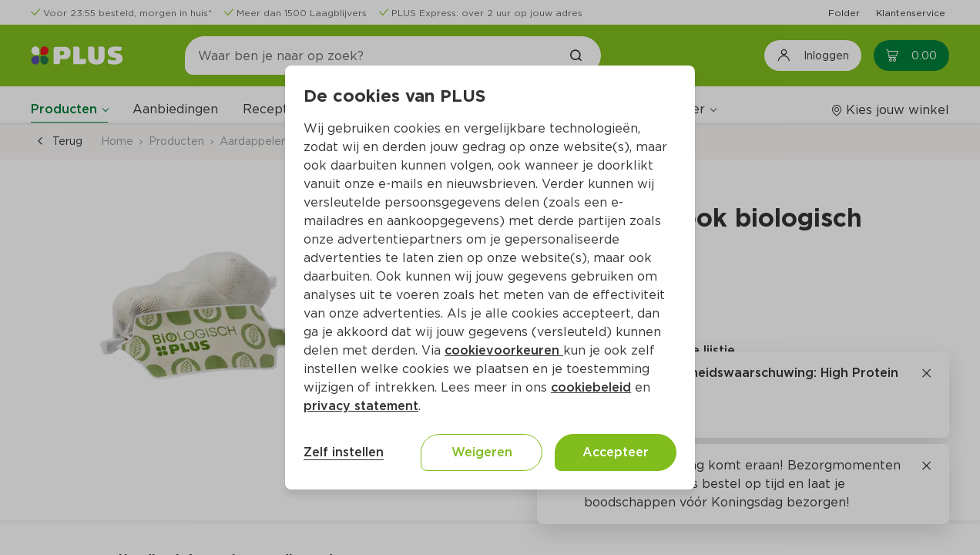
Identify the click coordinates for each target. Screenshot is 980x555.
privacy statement (361, 406)
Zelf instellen (344, 452)
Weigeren (482, 452)
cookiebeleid (591, 387)
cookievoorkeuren (504, 350)
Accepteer (616, 452)
